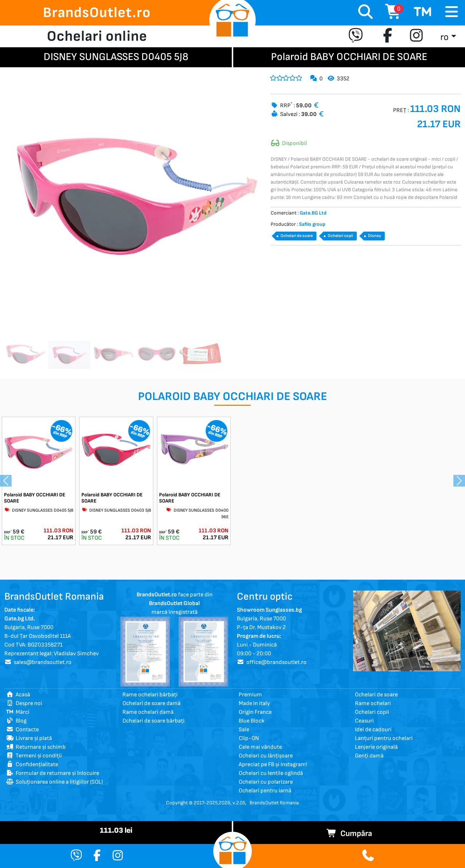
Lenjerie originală (376, 747)
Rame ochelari (373, 703)
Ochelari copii (340, 236)
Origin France (255, 712)
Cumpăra (349, 834)
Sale (244, 730)
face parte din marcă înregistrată (175, 603)
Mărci (18, 712)
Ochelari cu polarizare (266, 782)
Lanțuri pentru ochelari (384, 738)
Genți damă (369, 756)
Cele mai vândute (260, 747)
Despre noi (24, 703)
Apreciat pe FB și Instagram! (273, 765)
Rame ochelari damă (148, 712)
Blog (16, 721)
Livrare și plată (29, 738)
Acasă (18, 695)
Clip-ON (249, 738)
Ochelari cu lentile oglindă (271, 773)
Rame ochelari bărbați (150, 695)
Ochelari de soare (297, 236)
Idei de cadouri (373, 730)
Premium (250, 695)
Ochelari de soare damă (151, 703)
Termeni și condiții (34, 756)
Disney (375, 236)
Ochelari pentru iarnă (265, 791)
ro (444, 37)
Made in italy (254, 703)
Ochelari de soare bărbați (153, 721)
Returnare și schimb (36, 747)
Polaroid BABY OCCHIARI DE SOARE (35, 498)
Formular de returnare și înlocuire (53, 773)
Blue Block (252, 721)
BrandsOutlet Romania (274, 803)
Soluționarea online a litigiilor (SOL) (54, 782)
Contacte (23, 730)
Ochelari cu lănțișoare (266, 756)
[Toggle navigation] (452, 12)
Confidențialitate (32, 765)
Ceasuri (364, 721)
